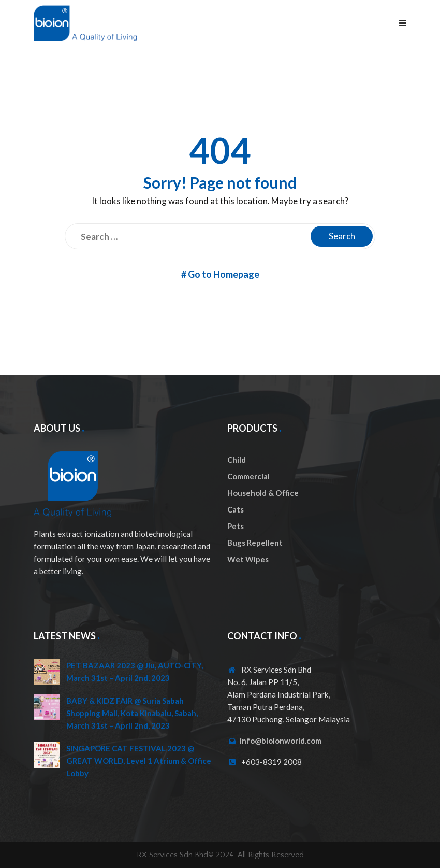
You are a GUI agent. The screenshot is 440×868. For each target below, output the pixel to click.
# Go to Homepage (220, 274)
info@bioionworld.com (281, 741)
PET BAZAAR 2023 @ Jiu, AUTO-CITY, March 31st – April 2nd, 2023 (135, 672)
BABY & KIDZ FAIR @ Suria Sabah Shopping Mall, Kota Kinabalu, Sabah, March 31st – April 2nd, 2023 (132, 713)
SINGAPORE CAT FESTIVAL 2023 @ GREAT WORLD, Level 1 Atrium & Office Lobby (139, 761)
